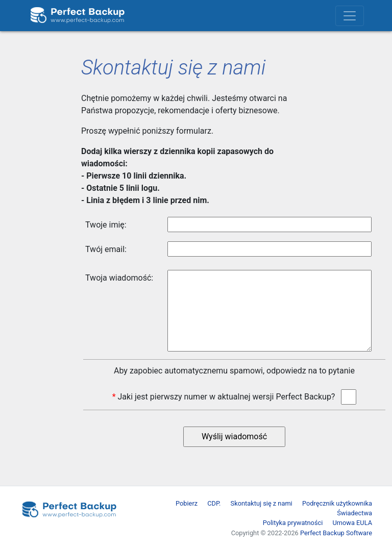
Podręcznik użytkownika (337, 503)
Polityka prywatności (293, 523)
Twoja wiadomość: (119, 278)
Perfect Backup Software (336, 533)
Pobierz (187, 503)
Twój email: (106, 249)
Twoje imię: (106, 225)
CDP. (214, 503)
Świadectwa (354, 513)
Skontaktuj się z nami (262, 503)
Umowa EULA (353, 523)
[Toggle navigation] (350, 16)
